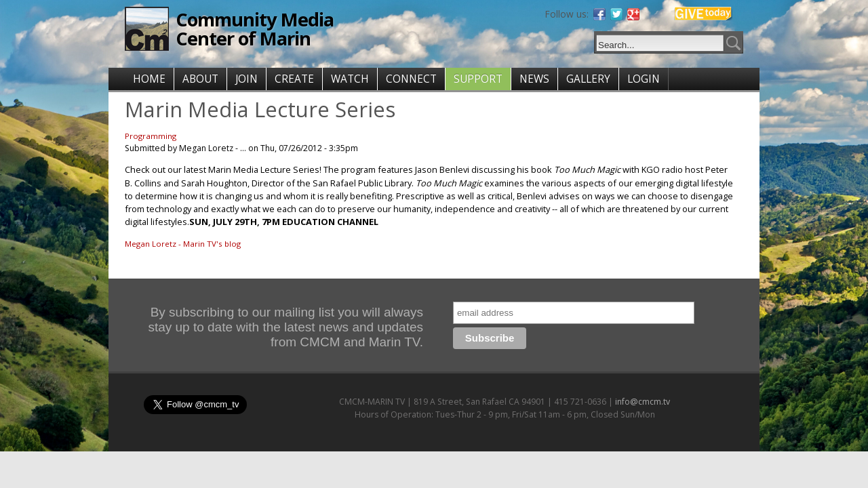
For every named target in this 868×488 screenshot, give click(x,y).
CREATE (294, 79)
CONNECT (411, 79)
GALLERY (588, 79)
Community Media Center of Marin (255, 29)
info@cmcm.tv (643, 402)
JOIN (246, 79)
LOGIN (644, 79)
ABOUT (200, 79)
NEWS (534, 79)
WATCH (350, 79)
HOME (149, 79)
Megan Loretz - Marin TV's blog (183, 244)
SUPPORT (478, 79)
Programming (151, 136)
